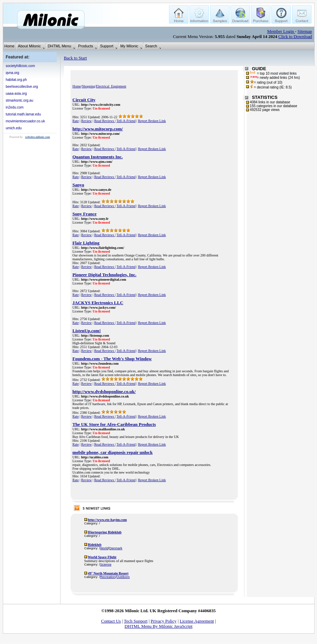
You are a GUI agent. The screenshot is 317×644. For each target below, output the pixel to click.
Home (10, 46)
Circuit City (84, 100)
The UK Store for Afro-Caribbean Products (114, 424)
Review (87, 121)
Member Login (281, 31)
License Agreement (197, 621)
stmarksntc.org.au (20, 100)
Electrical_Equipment (111, 86)
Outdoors (123, 577)
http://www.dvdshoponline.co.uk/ (104, 391)
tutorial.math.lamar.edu (24, 114)
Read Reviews (104, 121)
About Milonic (29, 46)
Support (107, 46)
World (104, 548)
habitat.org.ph (16, 80)
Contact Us (111, 621)
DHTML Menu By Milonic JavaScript (158, 626)
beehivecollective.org (22, 87)
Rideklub (95, 545)
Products (86, 46)
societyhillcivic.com (20, 66)
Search (151, 46)
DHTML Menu (59, 46)
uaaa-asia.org (16, 94)
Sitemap (305, 31)
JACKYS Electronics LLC (98, 303)
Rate (76, 121)
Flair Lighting (86, 243)
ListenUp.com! (87, 331)
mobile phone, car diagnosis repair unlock (113, 452)
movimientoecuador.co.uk (25, 121)
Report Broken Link (152, 121)
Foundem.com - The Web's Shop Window (112, 359)
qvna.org (13, 73)
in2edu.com (15, 107)
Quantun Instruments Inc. (98, 157)
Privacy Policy (164, 621)
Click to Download (295, 37)
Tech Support (136, 621)
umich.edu (14, 128)
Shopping (88, 86)
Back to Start (76, 58)
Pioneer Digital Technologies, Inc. (105, 275)
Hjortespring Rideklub (105, 532)
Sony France (85, 214)
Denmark (116, 548)
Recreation (108, 577)
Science (106, 564)
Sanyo (78, 185)
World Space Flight (102, 557)
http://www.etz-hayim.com (107, 520)
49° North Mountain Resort (108, 573)
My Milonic (129, 46)
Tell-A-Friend (126, 121)
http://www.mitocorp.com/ (98, 129)
